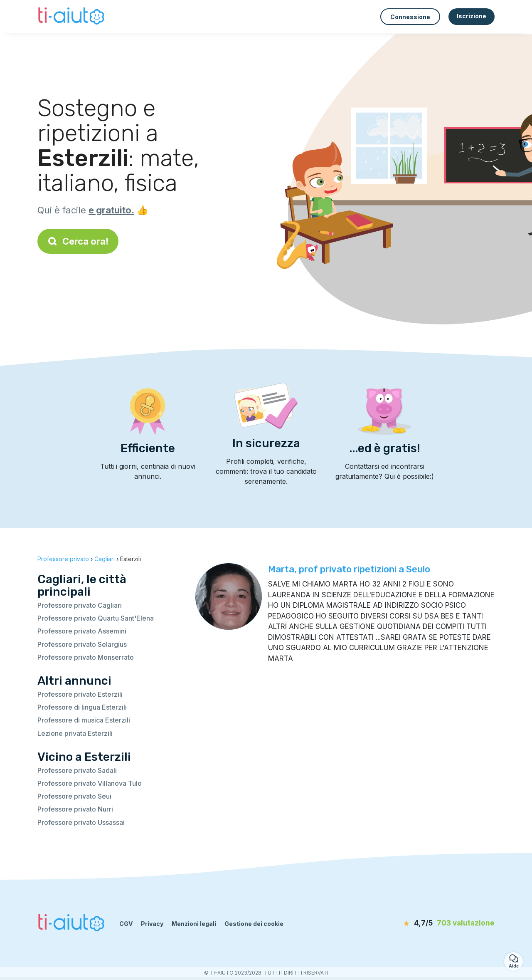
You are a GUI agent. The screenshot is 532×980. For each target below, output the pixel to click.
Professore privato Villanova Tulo (90, 783)
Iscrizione (472, 16)
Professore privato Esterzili (80, 694)
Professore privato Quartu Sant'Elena (96, 618)
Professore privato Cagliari (80, 605)
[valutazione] (447, 923)
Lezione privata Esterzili (75, 733)
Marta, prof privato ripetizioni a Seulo (349, 569)
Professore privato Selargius (82, 644)
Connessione (410, 17)
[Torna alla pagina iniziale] (72, 17)
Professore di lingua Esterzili (82, 707)
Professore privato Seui (74, 796)
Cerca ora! (78, 241)
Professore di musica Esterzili (84, 720)
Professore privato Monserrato (86, 657)
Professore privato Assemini (82, 631)
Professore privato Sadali (77, 770)
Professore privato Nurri (75, 809)
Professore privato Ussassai (81, 822)
